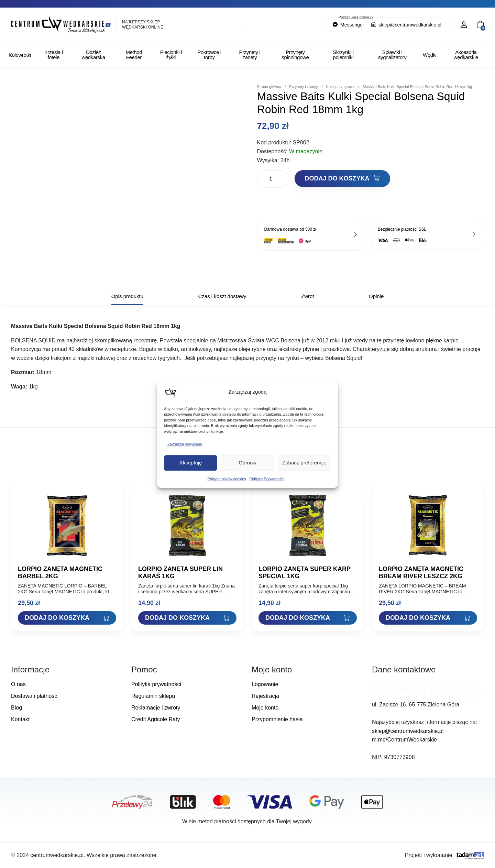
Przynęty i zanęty (250, 55)
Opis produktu (127, 296)
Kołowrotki (20, 55)
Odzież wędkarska (93, 55)
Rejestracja (265, 696)
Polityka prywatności (156, 684)
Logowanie (265, 684)
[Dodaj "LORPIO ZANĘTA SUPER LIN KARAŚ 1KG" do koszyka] (187, 618)
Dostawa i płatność (34, 696)
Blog (16, 708)
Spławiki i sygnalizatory (392, 55)
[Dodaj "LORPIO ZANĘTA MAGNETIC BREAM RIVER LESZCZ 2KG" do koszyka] (428, 618)
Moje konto (265, 708)
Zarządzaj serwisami (185, 444)
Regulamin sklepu (153, 696)
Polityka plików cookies (227, 479)
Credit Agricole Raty (156, 719)
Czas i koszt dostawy (222, 296)
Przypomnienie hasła (277, 719)
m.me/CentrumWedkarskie (404, 740)
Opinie (376, 296)
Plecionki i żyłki (171, 55)
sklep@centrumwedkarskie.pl (406, 25)
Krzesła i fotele (54, 55)
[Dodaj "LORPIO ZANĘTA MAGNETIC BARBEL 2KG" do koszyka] (67, 618)
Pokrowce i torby (209, 55)
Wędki (430, 55)
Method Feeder (134, 55)
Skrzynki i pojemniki (343, 55)
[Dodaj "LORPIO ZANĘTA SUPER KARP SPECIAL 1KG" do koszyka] (308, 618)
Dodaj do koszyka (342, 178)
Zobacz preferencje (304, 463)
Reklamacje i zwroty (156, 708)
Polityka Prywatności (267, 479)
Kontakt (20, 719)
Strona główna (269, 87)
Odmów (247, 463)
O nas (18, 684)
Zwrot (308, 296)
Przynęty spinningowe (295, 55)
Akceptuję (191, 463)
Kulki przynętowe (340, 87)
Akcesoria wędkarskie (466, 55)
